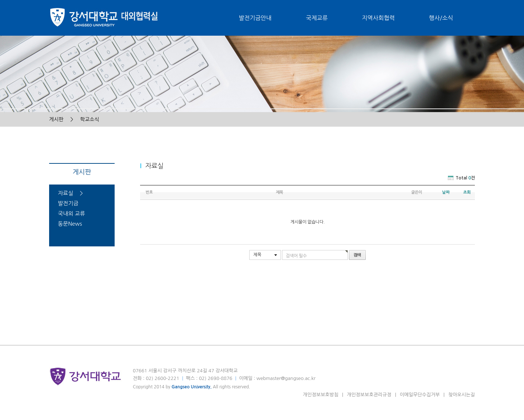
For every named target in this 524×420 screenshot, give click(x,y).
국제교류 (317, 18)
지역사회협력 (378, 18)
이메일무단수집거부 (420, 395)
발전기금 (68, 203)
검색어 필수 (296, 256)
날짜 (446, 192)
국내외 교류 (72, 213)
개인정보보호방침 (321, 395)
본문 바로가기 (0, 0)
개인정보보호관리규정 (369, 395)
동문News (70, 224)
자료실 (65, 193)
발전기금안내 (255, 18)
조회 (467, 192)
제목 (257, 255)
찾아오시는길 (462, 395)
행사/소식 (441, 18)
